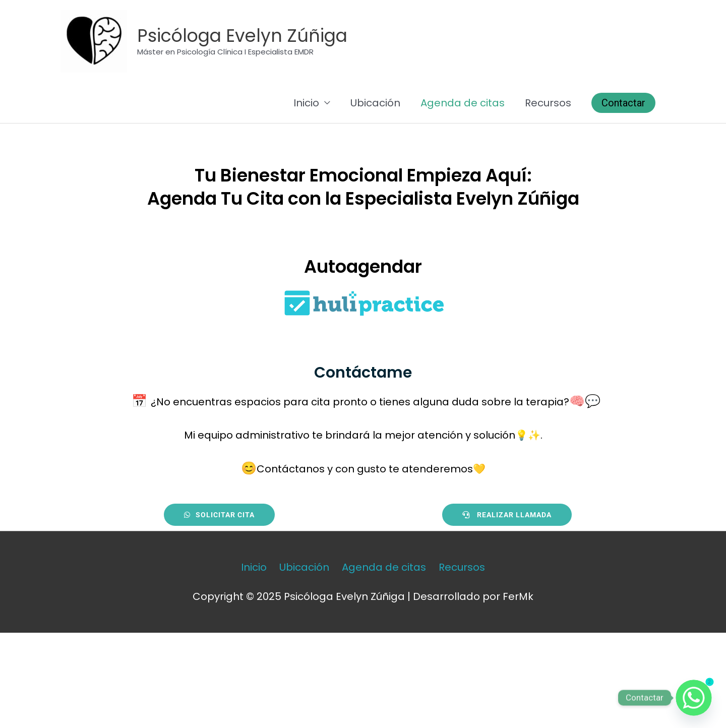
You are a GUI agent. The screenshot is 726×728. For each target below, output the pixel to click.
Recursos (548, 103)
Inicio (306, 103)
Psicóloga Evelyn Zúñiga (242, 36)
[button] (623, 103)
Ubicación (375, 103)
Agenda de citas (463, 103)
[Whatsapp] (694, 698)
